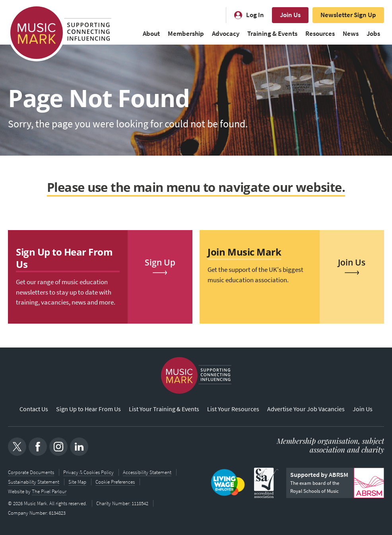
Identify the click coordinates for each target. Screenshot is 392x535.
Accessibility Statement (147, 472)
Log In (255, 15)
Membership (186, 34)
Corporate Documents (31, 472)
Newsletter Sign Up (348, 15)
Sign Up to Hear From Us (88, 409)
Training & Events (272, 34)
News (351, 34)
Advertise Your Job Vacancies (306, 409)
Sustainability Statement (34, 482)
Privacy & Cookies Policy (88, 472)
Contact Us (34, 409)
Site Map (77, 482)
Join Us (290, 15)
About (151, 34)
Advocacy (226, 34)
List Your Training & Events (164, 409)
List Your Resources (233, 409)
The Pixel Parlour (49, 491)
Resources (320, 34)
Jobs (373, 34)
